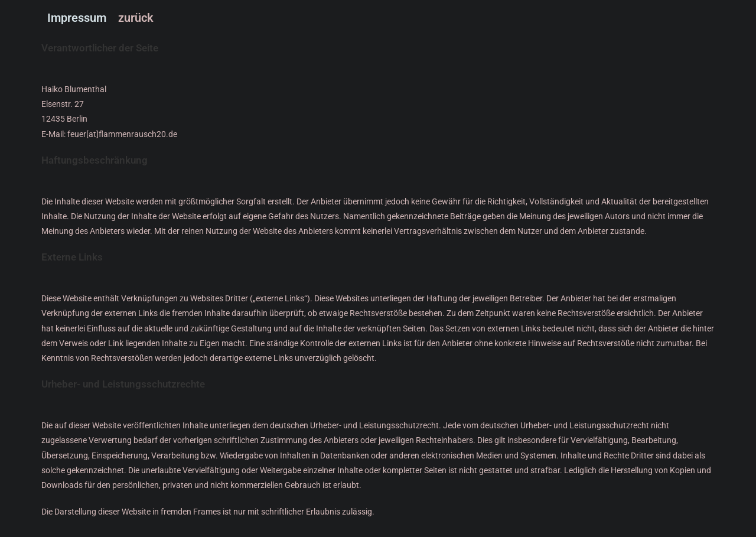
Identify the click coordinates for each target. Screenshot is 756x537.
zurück (136, 18)
